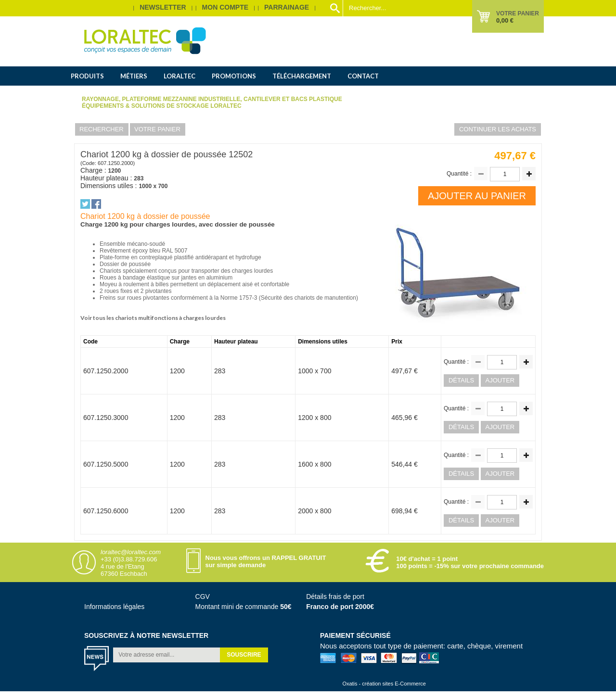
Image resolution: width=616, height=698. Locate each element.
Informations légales (114, 607)
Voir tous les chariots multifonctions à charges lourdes (153, 318)
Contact (363, 76)
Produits (87, 76)
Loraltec (180, 76)
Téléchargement (302, 76)
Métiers (134, 76)
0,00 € (505, 20)
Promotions (234, 76)
